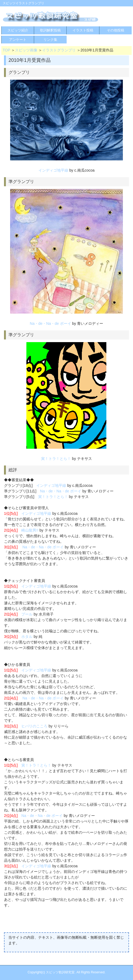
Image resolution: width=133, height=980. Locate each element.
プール (27, 614)
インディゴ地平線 (53, 170)
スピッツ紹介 (18, 30)
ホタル (27, 637)
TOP (6, 50)
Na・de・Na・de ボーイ (51, 323)
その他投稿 (116, 30)
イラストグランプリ (59, 50)
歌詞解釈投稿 (50, 30)
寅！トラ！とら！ (56, 459)
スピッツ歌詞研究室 (60, 972)
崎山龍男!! (30, 530)
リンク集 (50, 40)
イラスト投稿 (83, 30)
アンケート (18, 40)
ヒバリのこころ (34, 726)
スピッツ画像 (26, 50)
